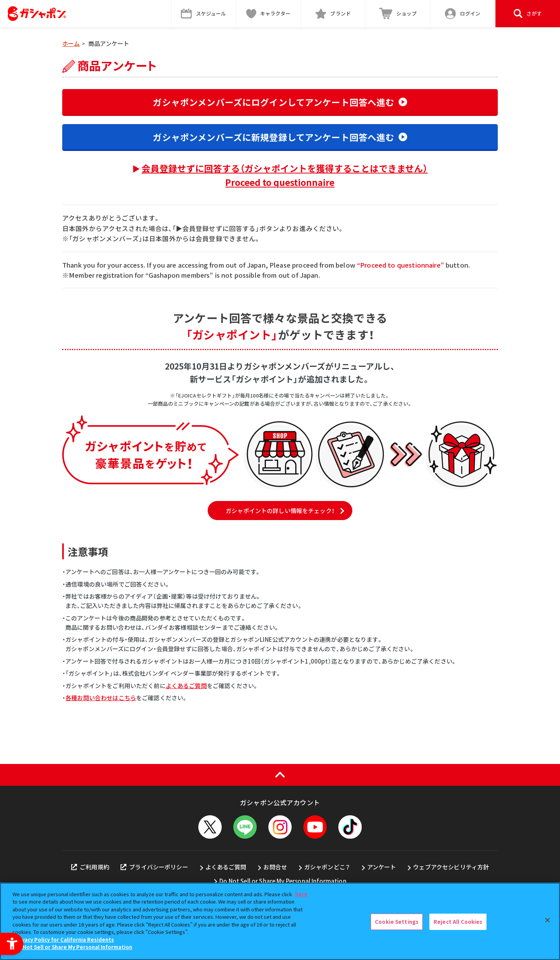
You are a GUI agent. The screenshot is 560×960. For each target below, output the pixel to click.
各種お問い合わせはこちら (101, 698)
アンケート (382, 867)
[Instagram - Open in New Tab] (280, 827)
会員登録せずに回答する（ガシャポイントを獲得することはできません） (285, 175)
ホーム (71, 43)
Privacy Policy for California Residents (64, 940)
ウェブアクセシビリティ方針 (451, 867)
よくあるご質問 (186, 686)
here (301, 894)
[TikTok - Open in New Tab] (350, 827)
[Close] (548, 920)
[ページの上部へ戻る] (280, 775)
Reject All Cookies (458, 922)
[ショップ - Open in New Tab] (398, 14)
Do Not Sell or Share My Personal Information (283, 881)
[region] (280, 921)
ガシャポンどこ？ (327, 867)
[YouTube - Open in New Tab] (315, 827)
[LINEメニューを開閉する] (245, 827)
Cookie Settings (397, 922)
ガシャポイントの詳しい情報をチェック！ (280, 511)
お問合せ (275, 867)
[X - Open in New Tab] (210, 827)
